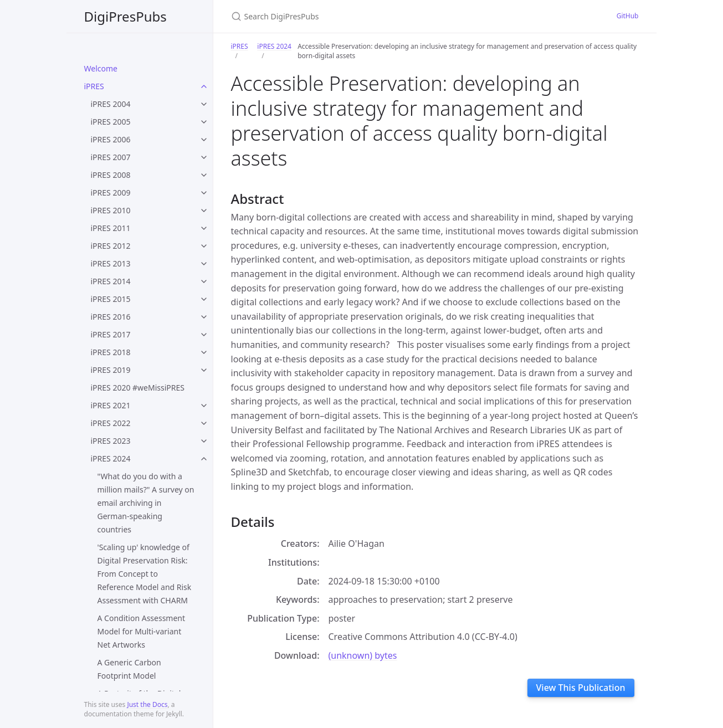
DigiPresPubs (125, 16)
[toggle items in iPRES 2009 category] (204, 193)
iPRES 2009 (111, 193)
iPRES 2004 (111, 104)
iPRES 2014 (111, 281)
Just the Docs (147, 704)
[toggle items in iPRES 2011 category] (204, 228)
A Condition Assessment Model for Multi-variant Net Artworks (142, 631)
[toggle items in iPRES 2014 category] (204, 281)
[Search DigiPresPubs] (362, 16)
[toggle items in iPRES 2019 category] (204, 370)
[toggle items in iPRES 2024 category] (204, 459)
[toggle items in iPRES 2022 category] (204, 423)
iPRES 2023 (111, 441)
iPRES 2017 (111, 334)
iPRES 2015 (111, 299)
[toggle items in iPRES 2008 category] (204, 175)
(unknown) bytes (363, 655)
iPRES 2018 (111, 352)
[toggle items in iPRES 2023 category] (204, 441)
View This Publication (581, 688)
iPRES (94, 86)
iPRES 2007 (111, 157)
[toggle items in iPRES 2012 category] (204, 246)
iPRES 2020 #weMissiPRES (138, 388)
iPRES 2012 (111, 246)
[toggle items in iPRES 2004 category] (204, 104)
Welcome (101, 68)
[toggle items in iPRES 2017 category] (204, 335)
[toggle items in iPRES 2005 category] (204, 122)
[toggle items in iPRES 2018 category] (204, 352)
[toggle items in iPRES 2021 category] (204, 406)
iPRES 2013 (111, 263)
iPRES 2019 (111, 370)
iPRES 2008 (111, 175)
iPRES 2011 (111, 228)
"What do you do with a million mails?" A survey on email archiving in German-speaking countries (146, 503)
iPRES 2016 (111, 317)
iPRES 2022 (111, 423)
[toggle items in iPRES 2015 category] (204, 299)
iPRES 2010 (111, 210)
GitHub (628, 16)
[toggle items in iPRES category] (204, 86)
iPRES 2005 (111, 122)
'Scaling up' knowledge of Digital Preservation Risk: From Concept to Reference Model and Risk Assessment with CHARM (145, 574)
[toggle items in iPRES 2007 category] (204, 157)
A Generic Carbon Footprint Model (129, 669)
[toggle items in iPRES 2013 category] (204, 264)
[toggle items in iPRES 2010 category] (204, 211)
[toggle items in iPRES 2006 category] (204, 140)
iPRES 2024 (111, 458)
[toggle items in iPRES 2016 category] (204, 317)
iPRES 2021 (111, 405)
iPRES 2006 (111, 139)
